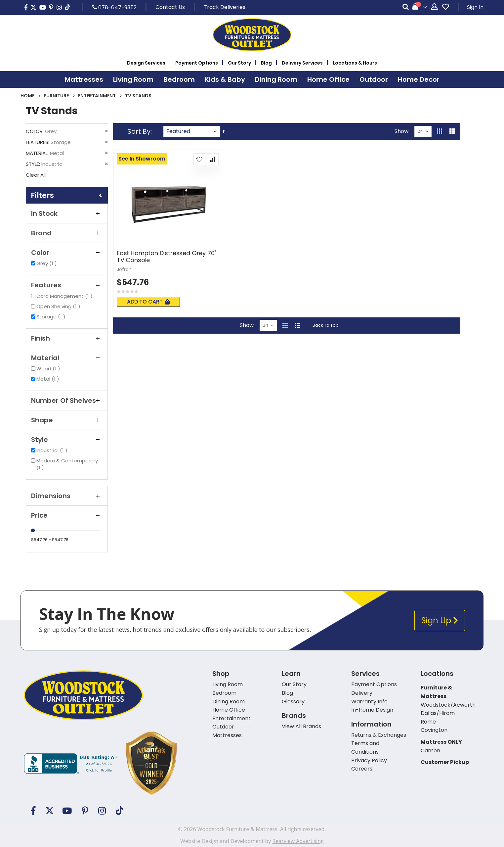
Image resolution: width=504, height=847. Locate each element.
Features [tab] (67, 285)
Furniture (56, 96)
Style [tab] (67, 440)
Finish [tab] (67, 338)
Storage (52, 317)
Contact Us (170, 7)
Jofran (124, 269)
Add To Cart (148, 302)
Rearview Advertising (298, 841)
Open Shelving (59, 306)
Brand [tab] (67, 233)
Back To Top (326, 325)
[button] (199, 159)
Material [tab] (67, 358)
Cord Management (65, 296)
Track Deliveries (225, 7)
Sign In (475, 7)
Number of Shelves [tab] (67, 400)
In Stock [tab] (67, 213)
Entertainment (97, 96)
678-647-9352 (114, 7)
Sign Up (440, 620)
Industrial (53, 450)
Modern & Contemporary (67, 464)
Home (27, 96)
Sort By (139, 131)
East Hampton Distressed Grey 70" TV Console (167, 257)
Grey (47, 263)
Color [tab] (67, 253)
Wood (49, 369)
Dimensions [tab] (67, 496)
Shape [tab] (67, 420)
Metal (49, 379)
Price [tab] (67, 515)
